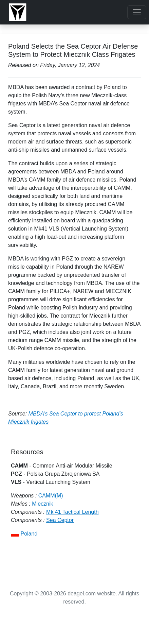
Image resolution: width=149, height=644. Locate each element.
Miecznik (42, 504)
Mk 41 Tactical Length (72, 512)
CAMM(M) (51, 496)
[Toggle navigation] (137, 12)
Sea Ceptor (60, 520)
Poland (29, 534)
